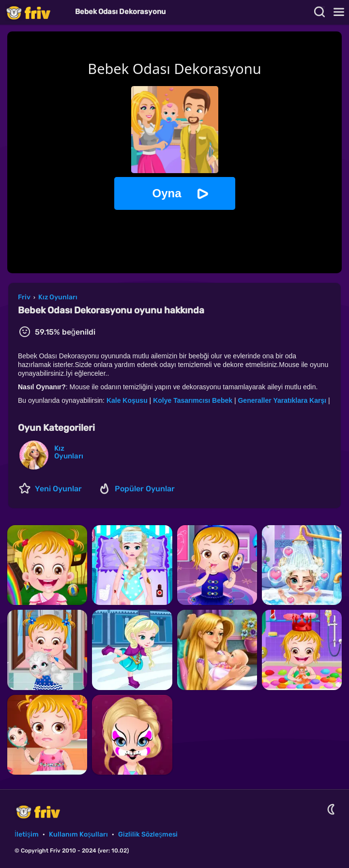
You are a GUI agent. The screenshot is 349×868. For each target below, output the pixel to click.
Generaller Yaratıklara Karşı (282, 400)
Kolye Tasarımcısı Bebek (194, 400)
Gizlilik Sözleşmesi (148, 834)
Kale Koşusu (127, 400)
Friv (36, 12)
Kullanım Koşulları (78, 834)
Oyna (167, 193)
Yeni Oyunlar (58, 489)
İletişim (27, 834)
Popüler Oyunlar (145, 489)
